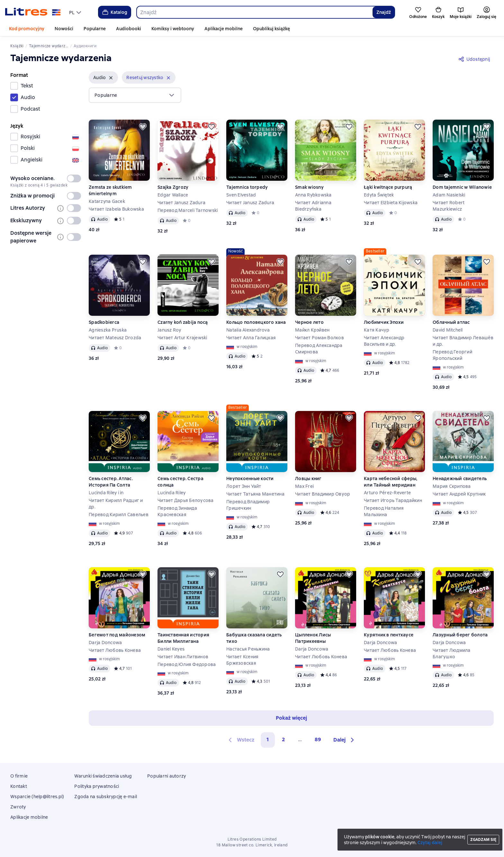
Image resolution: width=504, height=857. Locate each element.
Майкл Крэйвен (312, 330)
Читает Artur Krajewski (182, 338)
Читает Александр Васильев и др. (384, 341)
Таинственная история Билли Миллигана (183, 638)
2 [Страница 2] (283, 739)
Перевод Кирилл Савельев (119, 515)
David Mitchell (448, 330)
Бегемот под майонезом (117, 635)
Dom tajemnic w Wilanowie (462, 187)
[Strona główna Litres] (33, 12)
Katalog (114, 12)
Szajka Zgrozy (173, 187)
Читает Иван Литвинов (183, 657)
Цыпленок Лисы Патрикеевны (313, 638)
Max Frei (304, 486)
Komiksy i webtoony (173, 29)
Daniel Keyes (171, 649)
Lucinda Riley (171, 493)
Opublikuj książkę (271, 29)
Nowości (64, 29)
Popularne (95, 29)
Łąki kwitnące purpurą (388, 187)
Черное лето (309, 322)
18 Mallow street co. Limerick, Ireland (252, 845)
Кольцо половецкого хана (256, 322)
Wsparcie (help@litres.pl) (37, 797)
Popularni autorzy (166, 776)
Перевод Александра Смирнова (319, 349)
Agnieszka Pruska (108, 330)
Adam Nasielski (449, 195)
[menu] (76, 12)
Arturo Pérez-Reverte (387, 493)
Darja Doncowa (105, 643)
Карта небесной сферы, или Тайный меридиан (391, 482)
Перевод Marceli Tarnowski (188, 210)
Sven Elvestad (241, 195)
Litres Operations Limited (252, 839)
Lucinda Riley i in (106, 493)
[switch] (74, 178)
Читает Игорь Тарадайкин (393, 500)
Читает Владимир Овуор (323, 494)
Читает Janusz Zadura (181, 203)
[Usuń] (111, 78)
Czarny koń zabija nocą (183, 322)
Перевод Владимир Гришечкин (248, 505)
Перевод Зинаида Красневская (177, 511)
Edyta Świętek (379, 195)
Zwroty (18, 807)
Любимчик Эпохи (384, 322)
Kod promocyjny (27, 29)
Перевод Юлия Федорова (187, 664)
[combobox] (254, 12)
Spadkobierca (104, 322)
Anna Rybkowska (313, 195)
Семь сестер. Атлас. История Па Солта (111, 482)
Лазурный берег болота (460, 635)
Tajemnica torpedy (247, 187)
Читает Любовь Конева (115, 650)
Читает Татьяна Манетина (255, 494)
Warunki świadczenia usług (103, 776)
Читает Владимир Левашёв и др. (463, 341)
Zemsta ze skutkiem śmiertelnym (110, 190)
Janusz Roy (169, 330)
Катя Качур (377, 330)
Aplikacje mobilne (224, 29)
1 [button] (268, 739)
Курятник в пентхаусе (389, 635)
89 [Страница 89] (318, 739)
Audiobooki (129, 29)
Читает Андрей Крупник (459, 494)
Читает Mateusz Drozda (115, 338)
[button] (103, 77)
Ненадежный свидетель (460, 479)
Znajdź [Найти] (384, 12)
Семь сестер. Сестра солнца (180, 482)
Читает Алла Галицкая (251, 338)
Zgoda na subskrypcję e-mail (106, 797)
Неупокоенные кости (250, 479)
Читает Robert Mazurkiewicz (449, 206)
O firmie (19, 776)
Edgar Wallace (173, 195)
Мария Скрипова (452, 486)
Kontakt (19, 786)
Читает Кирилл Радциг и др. (116, 504)
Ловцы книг (308, 479)
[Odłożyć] (143, 127)
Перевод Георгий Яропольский (452, 355)
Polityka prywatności (97, 786)
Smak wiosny (309, 187)
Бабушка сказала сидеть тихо (254, 638)
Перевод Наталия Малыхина (384, 511)
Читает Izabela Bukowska (116, 209)
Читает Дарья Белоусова (186, 500)
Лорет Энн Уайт (244, 486)
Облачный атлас (451, 322)
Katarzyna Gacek (107, 201)
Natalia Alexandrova (248, 330)
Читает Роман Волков (319, 338)
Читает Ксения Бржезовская (242, 660)
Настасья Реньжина (248, 649)
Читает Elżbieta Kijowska (391, 203)
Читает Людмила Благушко (452, 653)
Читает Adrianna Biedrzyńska (313, 206)
